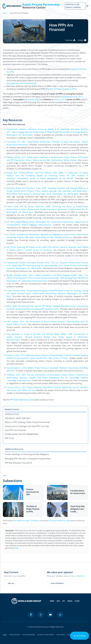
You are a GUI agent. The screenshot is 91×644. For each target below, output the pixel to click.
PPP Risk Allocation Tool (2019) (18, 463)
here (17, 548)
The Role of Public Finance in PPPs (61, 89)
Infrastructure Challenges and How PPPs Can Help (27, 426)
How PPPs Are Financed (15, 430)
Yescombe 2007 (32, 99)
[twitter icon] (41, 615)
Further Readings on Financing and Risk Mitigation (27, 454)
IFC (64, 601)
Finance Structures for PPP (33, 492)
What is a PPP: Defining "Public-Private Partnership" (27, 422)
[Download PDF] (70, 40)
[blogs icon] (60, 615)
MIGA (70, 601)
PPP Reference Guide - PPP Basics (26, 521)
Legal (5, 635)
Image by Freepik (37, 40)
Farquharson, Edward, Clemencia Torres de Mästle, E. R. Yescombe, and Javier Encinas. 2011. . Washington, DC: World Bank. (47, 132)
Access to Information (46, 635)
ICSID (77, 601)
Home (5, 13)
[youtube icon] (50, 615)
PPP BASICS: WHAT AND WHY (18, 418)
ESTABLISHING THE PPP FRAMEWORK (21, 434)
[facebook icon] (31, 615)
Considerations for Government (21, 83)
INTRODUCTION (12, 414)
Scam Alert (61, 635)
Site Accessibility (29, 635)
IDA (58, 601)
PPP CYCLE (10, 438)
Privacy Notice (15, 635)
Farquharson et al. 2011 (72, 97)
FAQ (72, 576)
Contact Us (81, 576)
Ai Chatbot (80, 636)
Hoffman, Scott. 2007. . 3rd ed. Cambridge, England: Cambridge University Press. (47, 378)
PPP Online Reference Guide (59, 521)
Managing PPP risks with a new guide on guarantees (28, 459)
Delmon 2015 (60, 99)
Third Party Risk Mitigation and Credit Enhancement (78, 509)
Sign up (11, 583)
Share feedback (57, 583)
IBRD (52, 601)
